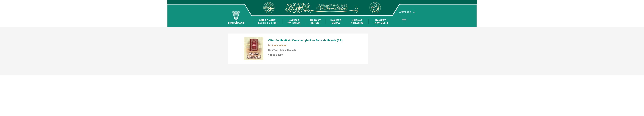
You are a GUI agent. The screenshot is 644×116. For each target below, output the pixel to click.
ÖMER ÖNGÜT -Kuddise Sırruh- (267, 22)
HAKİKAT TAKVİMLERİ (380, 22)
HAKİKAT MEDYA (336, 22)
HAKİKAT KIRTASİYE (357, 22)
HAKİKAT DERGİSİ (315, 22)
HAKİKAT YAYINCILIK (294, 22)
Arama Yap (405, 12)
